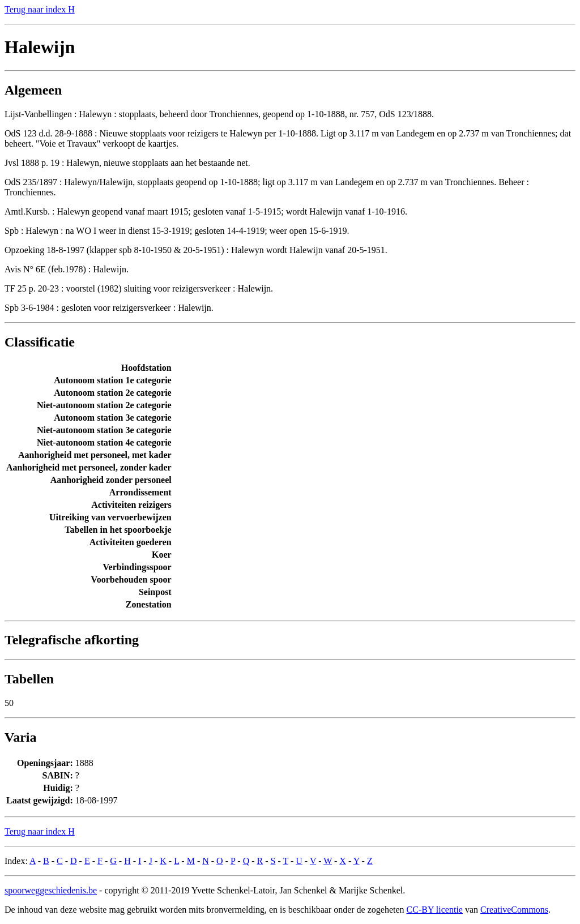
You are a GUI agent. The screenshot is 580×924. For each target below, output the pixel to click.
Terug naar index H (40, 9)
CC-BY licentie (435, 910)
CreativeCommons (514, 910)
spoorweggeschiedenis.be (51, 890)
